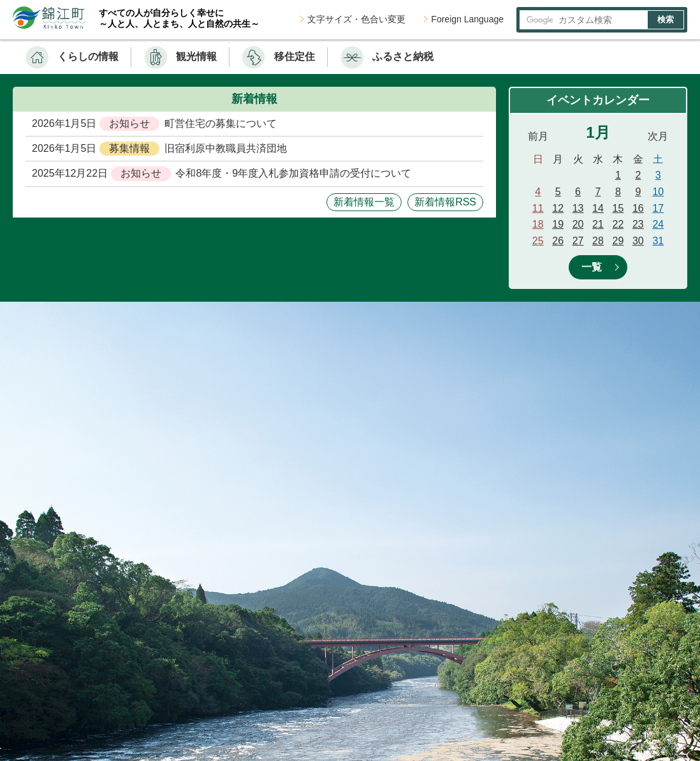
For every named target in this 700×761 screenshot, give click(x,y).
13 (578, 208)
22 (618, 224)
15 (618, 208)
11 (538, 208)
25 (538, 241)
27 (578, 241)
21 (598, 224)
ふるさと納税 (403, 56)
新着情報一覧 (364, 202)
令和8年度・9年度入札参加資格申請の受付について (293, 173)
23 (638, 224)
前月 (538, 136)
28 (598, 241)
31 (658, 241)
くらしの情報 (88, 56)
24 (658, 224)
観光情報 (196, 56)
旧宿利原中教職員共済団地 (226, 148)
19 (558, 224)
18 (538, 224)
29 (618, 241)
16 (638, 208)
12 (558, 208)
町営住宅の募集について (221, 123)
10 (658, 192)
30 (638, 241)
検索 (666, 19)
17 (658, 208)
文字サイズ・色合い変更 (356, 19)
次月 (658, 136)
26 (558, 241)
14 (598, 208)
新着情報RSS (445, 202)
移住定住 (295, 56)
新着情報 (254, 99)
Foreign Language (467, 19)
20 (578, 224)
